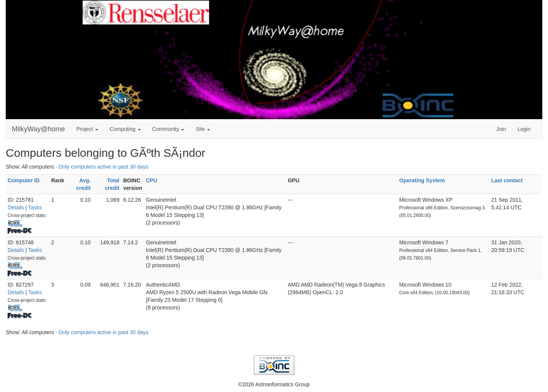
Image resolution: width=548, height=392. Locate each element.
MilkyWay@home (38, 129)
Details (16, 207)
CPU (152, 180)
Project (87, 129)
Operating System (422, 180)
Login (524, 129)
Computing (125, 129)
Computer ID (24, 180)
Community (168, 129)
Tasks (35, 207)
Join (501, 129)
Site (203, 129)
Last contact (507, 180)
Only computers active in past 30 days (104, 167)
